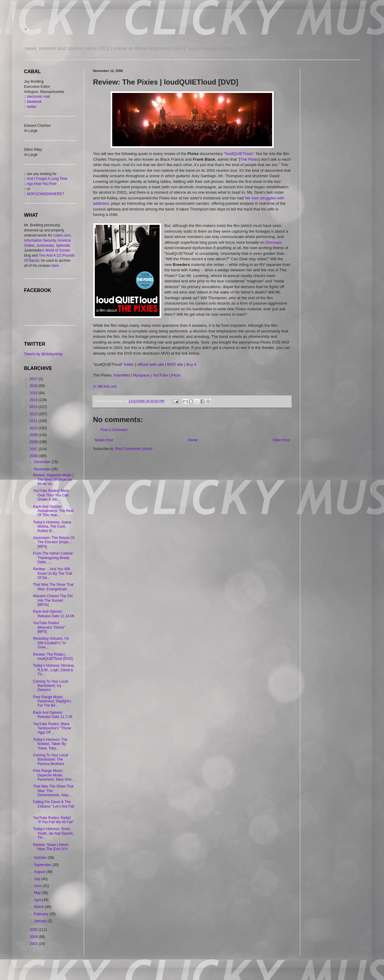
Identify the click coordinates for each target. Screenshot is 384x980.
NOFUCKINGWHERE (45, 194)
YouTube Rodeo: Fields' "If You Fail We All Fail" (53, 820)
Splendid (63, 246)
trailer (129, 364)
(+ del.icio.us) (105, 386)
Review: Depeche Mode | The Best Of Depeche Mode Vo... (53, 480)
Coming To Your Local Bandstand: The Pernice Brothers (51, 760)
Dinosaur (273, 242)
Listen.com (62, 235)
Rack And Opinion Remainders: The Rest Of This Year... (53, 511)
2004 (34, 937)
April (38, 900)
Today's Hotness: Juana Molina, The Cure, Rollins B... (52, 527)
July (38, 879)
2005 (34, 930)
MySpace (141, 375)
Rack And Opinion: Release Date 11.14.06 (54, 614)
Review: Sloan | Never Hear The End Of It (51, 847)
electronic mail (39, 97)
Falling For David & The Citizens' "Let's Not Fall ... (54, 806)
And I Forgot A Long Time (47, 179)
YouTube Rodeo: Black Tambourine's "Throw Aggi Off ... (52, 728)
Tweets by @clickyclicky (43, 354)
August (40, 872)
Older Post (281, 440)
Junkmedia (45, 246)
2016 (34, 386)
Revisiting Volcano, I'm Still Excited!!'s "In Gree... (51, 643)
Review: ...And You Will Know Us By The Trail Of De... (52, 573)
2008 (34, 442)
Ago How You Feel (42, 184)
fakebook (34, 102)
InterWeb (122, 375)
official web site (150, 364)
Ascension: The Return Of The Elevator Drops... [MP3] (54, 542)
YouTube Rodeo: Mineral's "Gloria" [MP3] (49, 627)
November (43, 469)
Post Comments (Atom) (134, 449)
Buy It (191, 364)
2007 (34, 449)
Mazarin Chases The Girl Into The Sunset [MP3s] (53, 600)
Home (193, 440)
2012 (34, 414)
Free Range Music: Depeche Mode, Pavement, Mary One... (54, 775)
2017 (34, 379)
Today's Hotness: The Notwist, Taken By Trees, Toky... (50, 744)
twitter (32, 107)
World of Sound (57, 250)
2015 (34, 393)
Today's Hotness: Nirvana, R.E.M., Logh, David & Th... (54, 670)
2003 (34, 944)
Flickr (176, 375)
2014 (34, 400)
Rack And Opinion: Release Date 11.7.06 (53, 715)
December (43, 462)
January (41, 921)
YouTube (160, 375)
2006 (34, 456)
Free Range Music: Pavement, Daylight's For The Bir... (52, 701)
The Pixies (250, 159)
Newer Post (104, 440)
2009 (34, 435)
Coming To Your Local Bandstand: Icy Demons (51, 686)
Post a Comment (114, 430)
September (43, 865)
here (55, 266)
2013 (34, 407)
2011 (34, 421)
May (38, 893)
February (42, 914)
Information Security (40, 240)
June (38, 886)
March (39, 907)
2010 (34, 428)
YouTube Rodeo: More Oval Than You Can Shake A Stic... (51, 495)
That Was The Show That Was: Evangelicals (53, 587)
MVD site (175, 364)
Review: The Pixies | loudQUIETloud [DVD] (53, 657)
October (41, 858)
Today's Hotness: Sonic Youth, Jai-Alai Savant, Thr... (53, 833)
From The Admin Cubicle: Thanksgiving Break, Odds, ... (53, 558)
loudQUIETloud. (239, 154)
